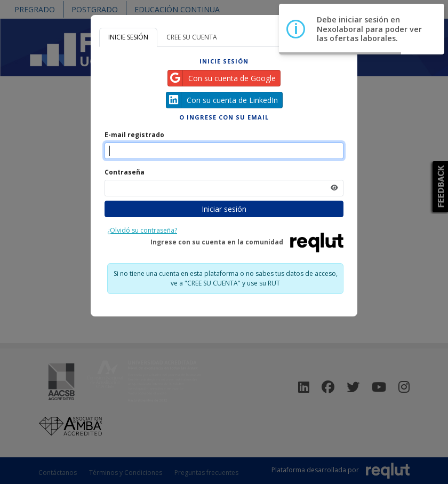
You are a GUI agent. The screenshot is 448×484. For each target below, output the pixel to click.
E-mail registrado (134, 135)
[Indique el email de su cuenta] (224, 151)
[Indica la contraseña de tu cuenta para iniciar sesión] (224, 188)
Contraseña (125, 172)
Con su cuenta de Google (222, 78)
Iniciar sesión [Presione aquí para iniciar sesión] (224, 209)
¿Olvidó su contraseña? (142, 230)
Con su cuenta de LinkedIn (222, 100)
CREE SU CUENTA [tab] (192, 37)
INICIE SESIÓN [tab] (128, 37)
